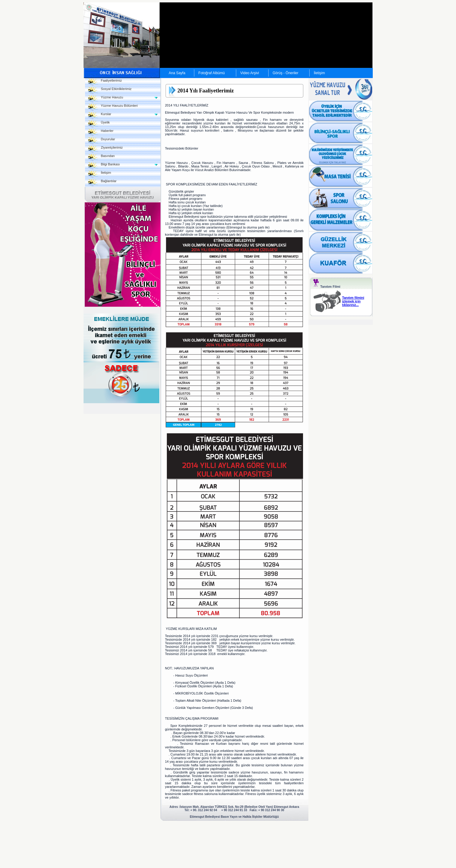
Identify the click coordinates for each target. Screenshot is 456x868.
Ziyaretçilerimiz (106, 149)
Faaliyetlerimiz (105, 82)
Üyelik (99, 124)
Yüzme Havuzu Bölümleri (113, 107)
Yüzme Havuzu (106, 99)
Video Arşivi (250, 73)
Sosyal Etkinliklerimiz (110, 90)
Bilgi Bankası (104, 166)
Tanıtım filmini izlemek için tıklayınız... (353, 301)
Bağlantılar (102, 183)
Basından (101, 157)
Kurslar (100, 116)
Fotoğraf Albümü (212, 73)
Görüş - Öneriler (286, 73)
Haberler (101, 132)
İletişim (319, 73)
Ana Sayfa (177, 73)
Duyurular (102, 141)
